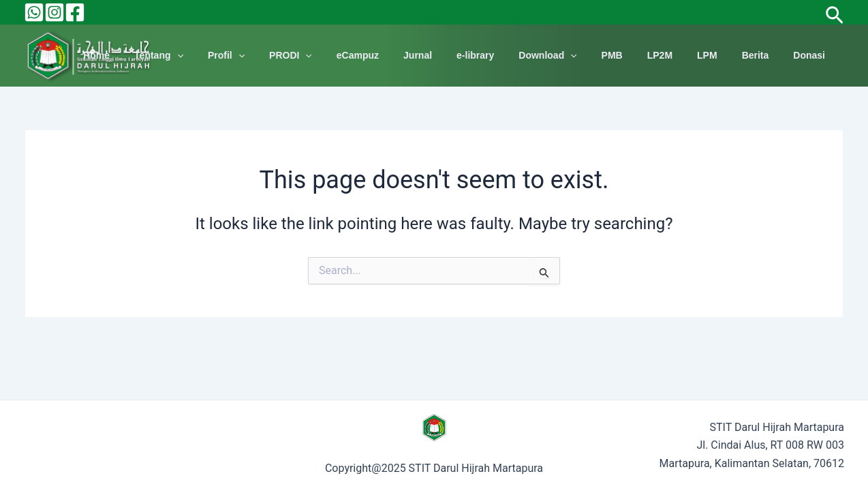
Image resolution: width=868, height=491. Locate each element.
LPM (721, 55)
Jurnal (459, 55)
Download (577, 56)
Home (165, 55)
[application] (240, 56)
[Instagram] (55, 12)
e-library (511, 55)
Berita (764, 55)
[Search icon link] (835, 12)
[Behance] (34, 12)
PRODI (342, 56)
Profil (283, 56)
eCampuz (404, 55)
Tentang (221, 56)
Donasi (812, 55)
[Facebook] (75, 12)
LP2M (679, 55)
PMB (637, 55)
